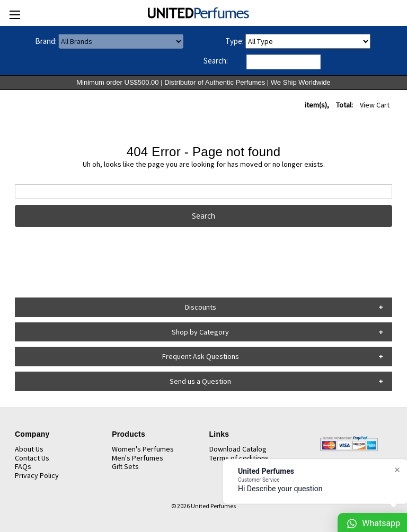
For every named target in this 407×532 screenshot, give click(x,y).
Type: (235, 41)
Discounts (201, 307)
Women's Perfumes (143, 449)
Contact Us (32, 458)
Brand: (46, 41)
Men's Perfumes (138, 458)
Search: (216, 61)
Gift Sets (125, 466)
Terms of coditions (239, 458)
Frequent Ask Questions (201, 356)
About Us (29, 449)
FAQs (23, 466)
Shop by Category (200, 332)
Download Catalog (238, 449)
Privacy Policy (37, 475)
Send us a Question (200, 381)
